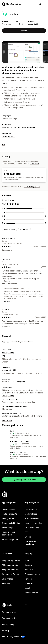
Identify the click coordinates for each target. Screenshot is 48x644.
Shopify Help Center (11, 560)
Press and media (32, 574)
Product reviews (32, 518)
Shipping (29, 537)
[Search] (40, 4)
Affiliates (29, 583)
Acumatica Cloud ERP (18, 452)
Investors (29, 570)
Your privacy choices (11, 637)
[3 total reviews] (45, 209)
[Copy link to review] (14, 239)
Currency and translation (31, 543)
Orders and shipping (11, 523)
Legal (27, 588)
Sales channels (9, 509)
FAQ (4, 356)
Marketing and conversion (8, 534)
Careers (28, 565)
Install (24, 31)
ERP (4, 145)
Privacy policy (8, 352)
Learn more (34, 164)
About (28, 560)
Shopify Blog (8, 579)
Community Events (10, 574)
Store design (8, 528)
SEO (27, 532)
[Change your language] (17, 605)
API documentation (10, 565)
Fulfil (12, 431)
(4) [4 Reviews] (22, 24)
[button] (24, 434)
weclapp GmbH (33, 24)
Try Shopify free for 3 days (24, 480)
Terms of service (10, 618)
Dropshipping (31, 509)
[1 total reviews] (46, 223)
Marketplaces (31, 514)
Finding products (10, 514)
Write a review (10, 229)
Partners (29, 579)
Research (6, 583)
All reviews (24, 229)
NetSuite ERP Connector (19, 442)
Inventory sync (9, 136)
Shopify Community (11, 570)
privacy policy (8, 395)
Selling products (9, 518)
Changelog (20, 382)
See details (7, 420)
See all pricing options (32, 187)
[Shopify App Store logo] (12, 4)
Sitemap (6, 630)
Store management (11, 539)
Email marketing (32, 528)
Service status (31, 593)
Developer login (9, 612)
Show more (8, 301)
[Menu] (45, 4)
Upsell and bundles (33, 523)
